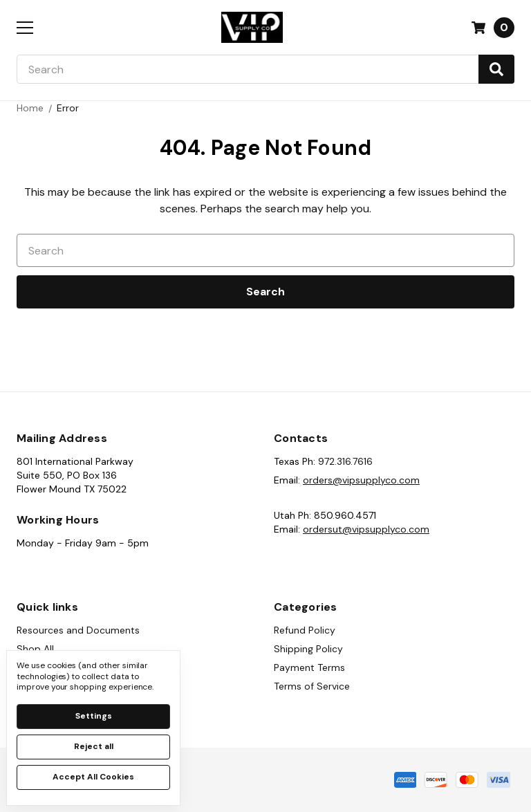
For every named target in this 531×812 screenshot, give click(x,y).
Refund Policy (305, 630)
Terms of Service (312, 686)
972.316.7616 (345, 461)
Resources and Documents (78, 630)
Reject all (94, 746)
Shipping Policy (308, 649)
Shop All (35, 649)
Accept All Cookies (93, 777)
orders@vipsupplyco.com (361, 480)
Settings (94, 716)
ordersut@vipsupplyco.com (366, 529)
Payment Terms (309, 667)
